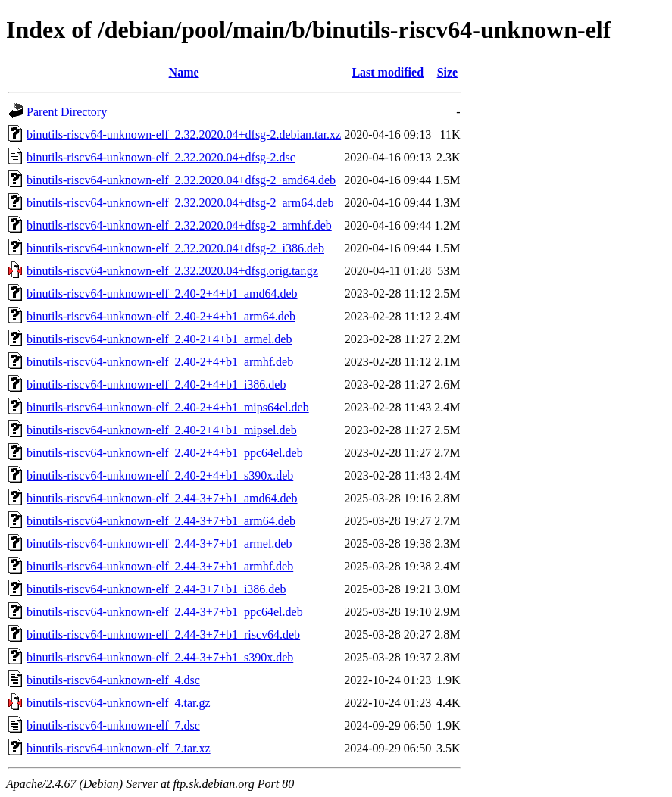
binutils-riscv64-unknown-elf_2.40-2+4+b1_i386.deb (156, 384)
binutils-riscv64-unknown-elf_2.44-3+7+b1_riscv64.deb (163, 634)
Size (448, 72)
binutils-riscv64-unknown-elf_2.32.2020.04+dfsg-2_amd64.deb (181, 180)
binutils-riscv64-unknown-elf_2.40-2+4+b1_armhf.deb (160, 362)
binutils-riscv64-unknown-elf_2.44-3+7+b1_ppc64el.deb (165, 612)
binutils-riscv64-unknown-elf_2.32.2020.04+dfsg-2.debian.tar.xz (184, 134)
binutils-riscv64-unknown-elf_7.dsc (113, 725)
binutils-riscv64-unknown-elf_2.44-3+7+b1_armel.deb (159, 544)
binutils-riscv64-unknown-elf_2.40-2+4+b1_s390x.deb (160, 475)
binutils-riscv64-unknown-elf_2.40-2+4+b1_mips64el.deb (168, 407)
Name (184, 72)
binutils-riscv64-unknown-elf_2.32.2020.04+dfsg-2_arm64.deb (180, 203)
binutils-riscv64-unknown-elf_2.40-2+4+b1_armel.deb (159, 339)
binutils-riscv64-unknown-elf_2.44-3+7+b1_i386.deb (156, 589)
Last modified (388, 72)
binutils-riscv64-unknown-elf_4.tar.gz (119, 703)
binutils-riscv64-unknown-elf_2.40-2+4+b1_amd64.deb (162, 294)
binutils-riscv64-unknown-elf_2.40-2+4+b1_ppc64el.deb (165, 453)
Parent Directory (67, 112)
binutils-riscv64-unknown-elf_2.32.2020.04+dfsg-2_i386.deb (175, 248)
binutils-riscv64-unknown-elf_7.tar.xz (119, 748)
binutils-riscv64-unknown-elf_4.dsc (113, 680)
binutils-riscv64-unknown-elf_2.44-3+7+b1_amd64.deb (162, 498)
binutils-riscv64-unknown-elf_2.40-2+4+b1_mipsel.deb (162, 430)
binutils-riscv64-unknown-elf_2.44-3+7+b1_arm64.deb (161, 521)
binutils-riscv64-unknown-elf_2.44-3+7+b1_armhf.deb (160, 566)
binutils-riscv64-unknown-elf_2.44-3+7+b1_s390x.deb (160, 657)
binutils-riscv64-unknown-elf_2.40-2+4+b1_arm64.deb (161, 316)
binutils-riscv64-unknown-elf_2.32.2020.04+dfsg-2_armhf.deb (179, 225)
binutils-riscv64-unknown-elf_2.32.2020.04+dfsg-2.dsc (161, 157)
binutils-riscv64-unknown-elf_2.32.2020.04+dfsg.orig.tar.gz (172, 271)
